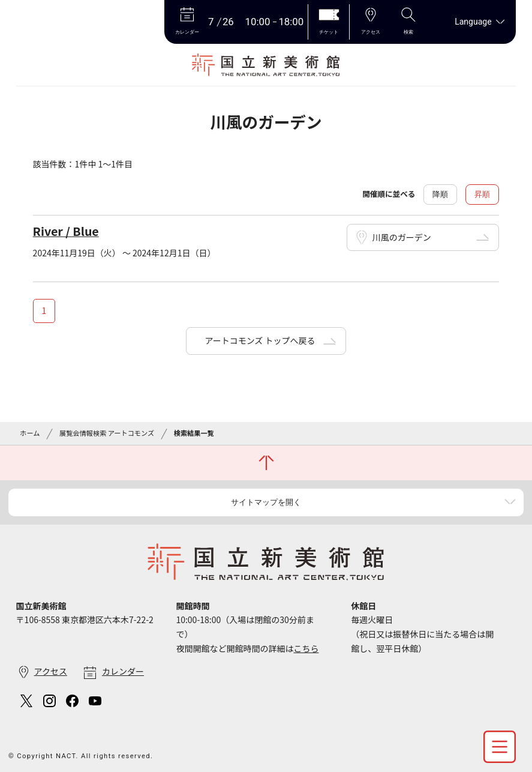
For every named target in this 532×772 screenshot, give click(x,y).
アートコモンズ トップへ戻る (260, 340)
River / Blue (66, 231)
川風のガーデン (402, 237)
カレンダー (123, 671)
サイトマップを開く (266, 502)
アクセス (51, 671)
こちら (306, 648)
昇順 (482, 194)
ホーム (30, 433)
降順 (440, 194)
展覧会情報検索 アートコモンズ (107, 433)
